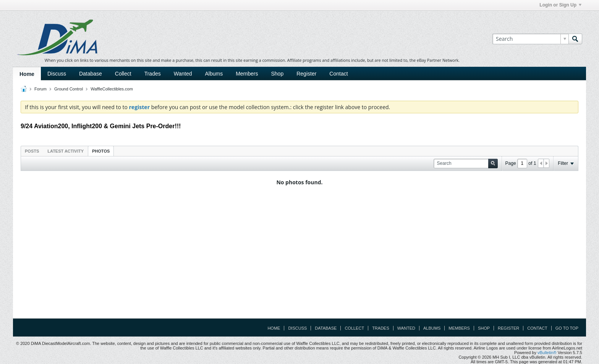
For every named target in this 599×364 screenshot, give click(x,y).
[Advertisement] (299, 259)
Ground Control (69, 89)
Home (27, 74)
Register (306, 74)
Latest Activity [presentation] (66, 151)
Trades (153, 74)
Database (91, 74)
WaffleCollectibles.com (112, 89)
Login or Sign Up (560, 5)
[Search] (530, 39)
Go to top (567, 328)
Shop (278, 74)
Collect (123, 74)
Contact (338, 74)
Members (247, 74)
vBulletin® (547, 353)
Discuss (57, 74)
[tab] (32, 151)
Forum (40, 89)
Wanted (183, 74)
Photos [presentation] (101, 151)
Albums (214, 74)
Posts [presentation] (32, 151)
